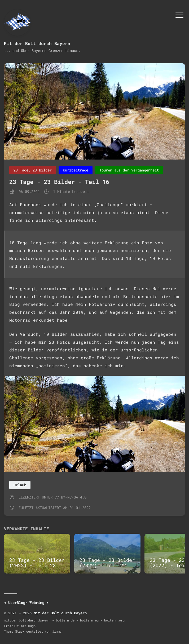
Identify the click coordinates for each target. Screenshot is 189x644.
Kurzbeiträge (76, 170)
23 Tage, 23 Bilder (33, 170)
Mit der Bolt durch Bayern (37, 43)
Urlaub (20, 485)
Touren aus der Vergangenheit (129, 170)
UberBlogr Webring (26, 603)
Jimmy (57, 631)
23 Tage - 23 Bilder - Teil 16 (59, 182)
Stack (20, 631)
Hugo (32, 626)
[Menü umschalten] (179, 14)
